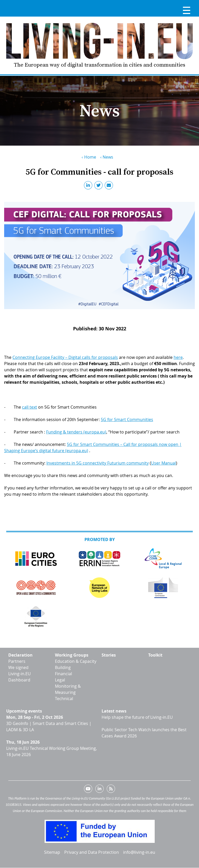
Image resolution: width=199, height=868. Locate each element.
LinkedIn (89, 186)
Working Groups (72, 655)
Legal (60, 680)
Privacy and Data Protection (92, 852)
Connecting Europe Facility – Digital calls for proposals (65, 357)
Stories (109, 655)
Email (110, 186)
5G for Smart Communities (127, 419)
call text (30, 407)
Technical (64, 699)
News (108, 157)
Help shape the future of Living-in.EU (137, 717)
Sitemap (52, 852)
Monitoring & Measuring (68, 689)
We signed (18, 667)
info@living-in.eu (139, 852)
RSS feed (111, 790)
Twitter (99, 186)
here (178, 357)
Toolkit (155, 655)
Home (90, 157)
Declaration (20, 655)
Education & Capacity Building (76, 664)
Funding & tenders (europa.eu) (76, 432)
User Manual (164, 463)
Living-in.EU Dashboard (20, 677)
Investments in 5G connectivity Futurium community (98, 463)
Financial (63, 674)
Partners (17, 661)
